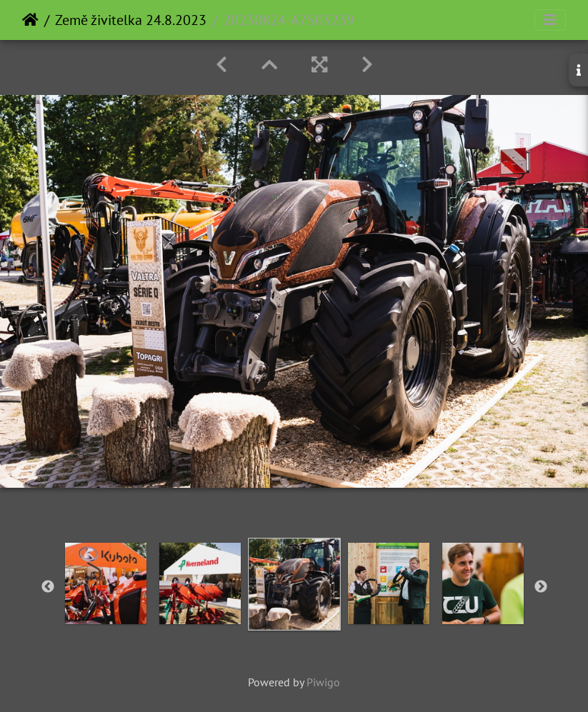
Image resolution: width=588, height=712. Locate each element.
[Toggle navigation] (550, 20)
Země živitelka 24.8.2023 (131, 20)
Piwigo (323, 682)
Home (30, 20)
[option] (106, 583)
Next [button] (541, 587)
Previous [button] (48, 587)
